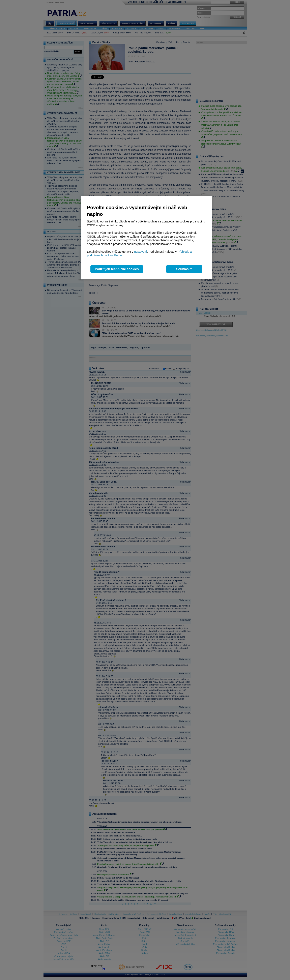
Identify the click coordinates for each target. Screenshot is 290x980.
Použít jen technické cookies (117, 269)
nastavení (141, 252)
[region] (146, 238)
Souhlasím (184, 269)
